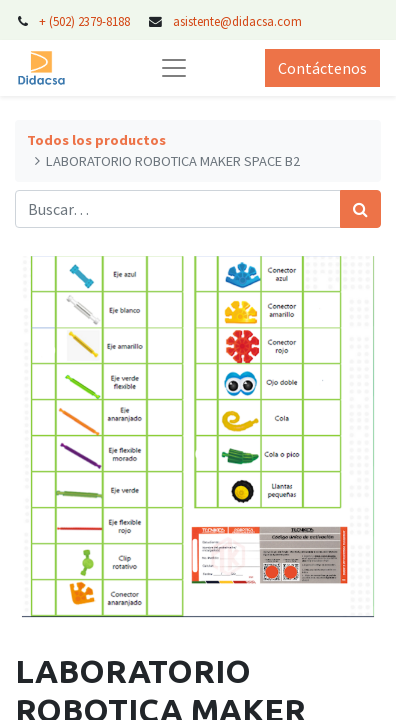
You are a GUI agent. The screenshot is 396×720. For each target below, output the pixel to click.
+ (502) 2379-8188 (84, 21)
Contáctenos (322, 68)
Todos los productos (96, 140)
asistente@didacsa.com (237, 21)
